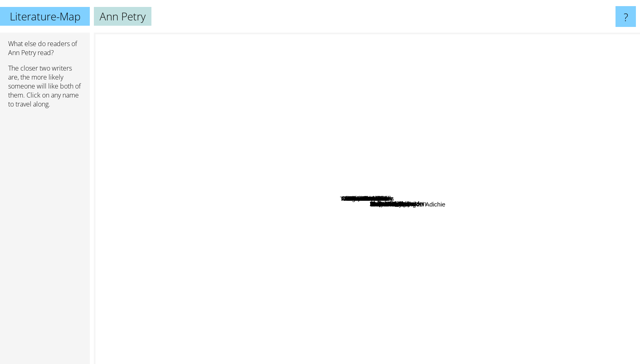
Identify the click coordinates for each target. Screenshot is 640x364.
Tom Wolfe (198, 187)
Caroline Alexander (399, 174)
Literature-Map (45, 16)
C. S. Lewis (536, 65)
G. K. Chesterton (224, 89)
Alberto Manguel (290, 193)
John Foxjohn (374, 234)
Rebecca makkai (410, 121)
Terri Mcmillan (411, 150)
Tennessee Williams (361, 269)
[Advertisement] (45, 240)
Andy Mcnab (221, 283)
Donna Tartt (530, 281)
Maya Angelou (492, 161)
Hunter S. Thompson (265, 54)
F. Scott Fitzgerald (608, 214)
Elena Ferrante (492, 249)
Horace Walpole (371, 252)
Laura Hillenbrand (271, 212)
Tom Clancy (216, 355)
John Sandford (298, 303)
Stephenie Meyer (120, 220)
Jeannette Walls (493, 211)
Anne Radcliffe (312, 162)
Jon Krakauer (518, 159)
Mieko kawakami (273, 227)
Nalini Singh (396, 105)
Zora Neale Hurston (279, 141)
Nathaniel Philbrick (344, 125)
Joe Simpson (364, 162)
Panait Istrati (324, 208)
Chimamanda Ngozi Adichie (339, 281)
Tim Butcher (399, 223)
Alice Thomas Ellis (312, 181)
